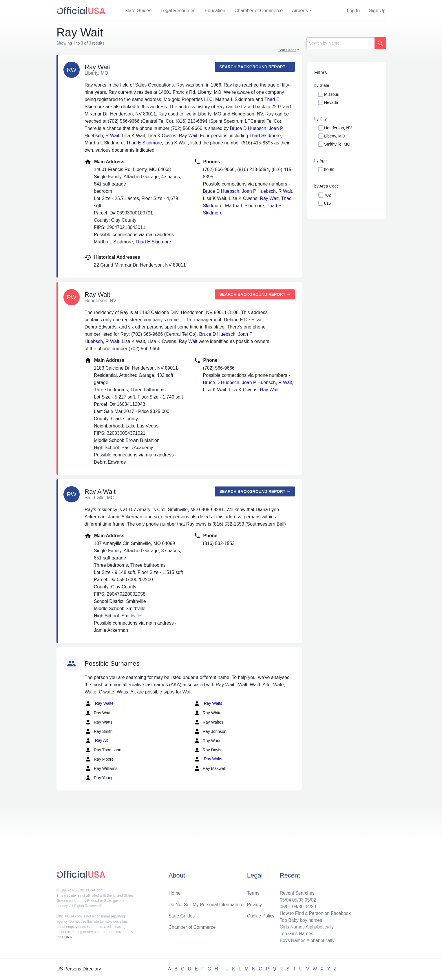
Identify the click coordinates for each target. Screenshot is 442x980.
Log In (353, 11)
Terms (253, 892)
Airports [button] (300, 11)
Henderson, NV (338, 128)
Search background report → (255, 67)
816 (327, 203)
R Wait (112, 136)
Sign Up (377, 11)
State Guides (138, 11)
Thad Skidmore (265, 136)
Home (175, 892)
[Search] (340, 43)
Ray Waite (99, 704)
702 (327, 195)
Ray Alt (96, 741)
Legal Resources (178, 11)
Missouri (332, 94)
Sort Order (287, 50)
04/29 (309, 905)
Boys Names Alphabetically (306, 940)
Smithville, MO (337, 144)
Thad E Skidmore (144, 143)
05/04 (284, 899)
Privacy (254, 903)
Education (215, 11)
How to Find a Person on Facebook (314, 912)
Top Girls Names (295, 933)
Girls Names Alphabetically (306, 926)
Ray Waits (208, 704)
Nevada (331, 102)
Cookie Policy (261, 915)
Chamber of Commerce (259, 11)
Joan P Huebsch (259, 191)
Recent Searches (296, 892)
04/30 (297, 905)
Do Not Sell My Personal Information (206, 903)
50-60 (329, 170)
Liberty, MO (334, 136)
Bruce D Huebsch (248, 128)
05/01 (284, 905)
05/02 (309, 899)
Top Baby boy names (300, 919)
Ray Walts (208, 759)
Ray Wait (188, 136)
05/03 (297, 899)
